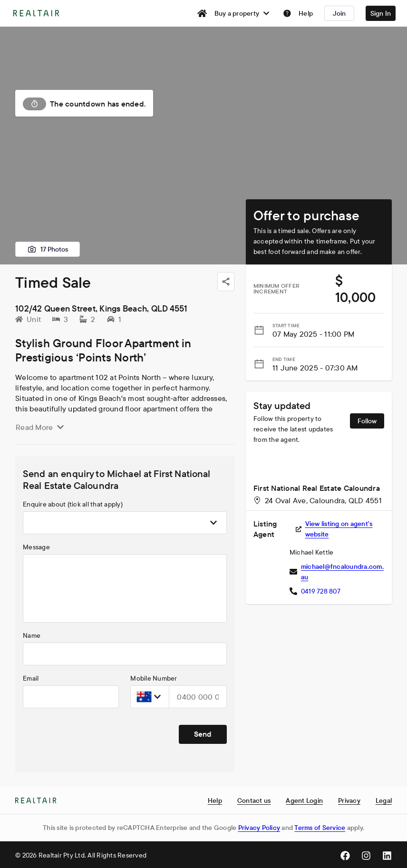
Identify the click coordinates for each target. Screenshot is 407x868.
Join (339, 13)
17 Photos (48, 249)
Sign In (381, 13)
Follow (367, 421)
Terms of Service (320, 828)
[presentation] (95, 734)
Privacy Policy (259, 828)
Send (203, 734)
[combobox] (125, 523)
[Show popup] (213, 523)
